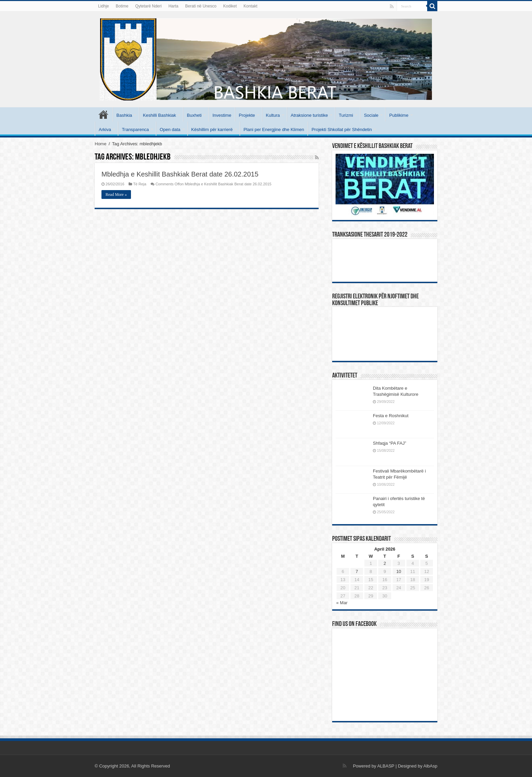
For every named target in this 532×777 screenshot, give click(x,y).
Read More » (116, 195)
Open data (170, 129)
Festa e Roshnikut (391, 416)
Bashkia (124, 115)
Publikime (399, 115)
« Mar (342, 603)
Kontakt (251, 6)
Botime (122, 6)
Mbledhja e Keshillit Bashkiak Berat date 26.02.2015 (180, 174)
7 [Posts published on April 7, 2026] (357, 571)
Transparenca (135, 129)
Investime (222, 115)
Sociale (371, 115)
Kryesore (103, 114)
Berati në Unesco (201, 6)
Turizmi (346, 115)
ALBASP (386, 766)
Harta (173, 6)
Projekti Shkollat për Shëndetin (342, 129)
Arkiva (105, 129)
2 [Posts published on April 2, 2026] (385, 563)
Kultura (273, 115)
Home (101, 144)
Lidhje (103, 6)
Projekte (247, 115)
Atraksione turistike (309, 115)
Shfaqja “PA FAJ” (393, 443)
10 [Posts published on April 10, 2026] (399, 571)
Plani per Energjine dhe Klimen (274, 129)
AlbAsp (430, 766)
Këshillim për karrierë (212, 129)
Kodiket (230, 6)
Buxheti (194, 115)
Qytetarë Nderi (148, 6)
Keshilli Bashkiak (159, 115)
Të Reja (140, 184)
